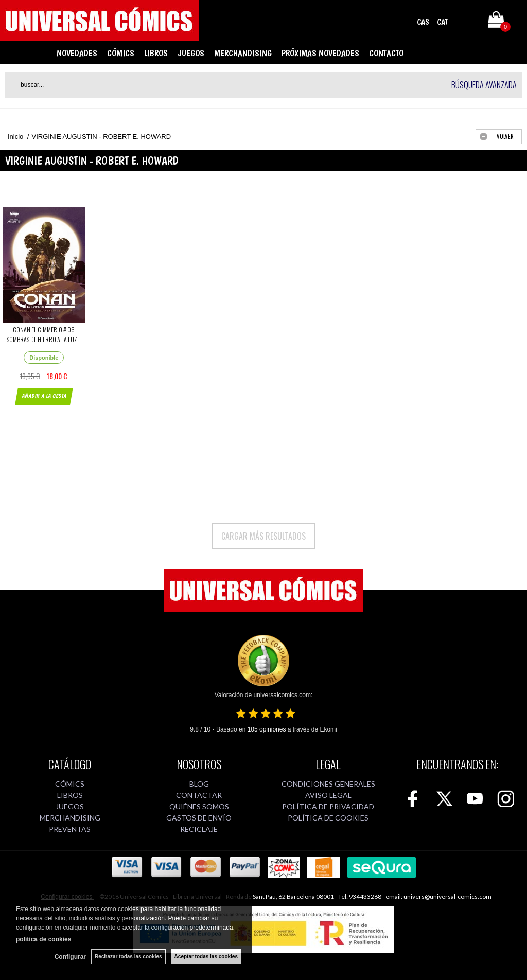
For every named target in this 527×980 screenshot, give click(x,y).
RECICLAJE (199, 829)
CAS (423, 22)
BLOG (199, 784)
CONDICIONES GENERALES (328, 784)
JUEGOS (191, 53)
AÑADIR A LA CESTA (44, 396)
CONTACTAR (199, 795)
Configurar (70, 957)
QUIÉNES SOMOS (199, 806)
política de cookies (43, 939)
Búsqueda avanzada (484, 85)
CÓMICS (121, 53)
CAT (443, 22)
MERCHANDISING (243, 53)
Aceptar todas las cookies (206, 957)
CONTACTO (386, 53)
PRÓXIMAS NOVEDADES (320, 53)
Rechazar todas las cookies (128, 957)
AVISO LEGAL (328, 795)
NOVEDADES (77, 53)
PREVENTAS (70, 829)
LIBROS (156, 53)
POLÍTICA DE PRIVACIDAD (328, 806)
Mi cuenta (467, 22)
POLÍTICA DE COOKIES (328, 818)
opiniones (267, 729)
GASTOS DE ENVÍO (199, 818)
